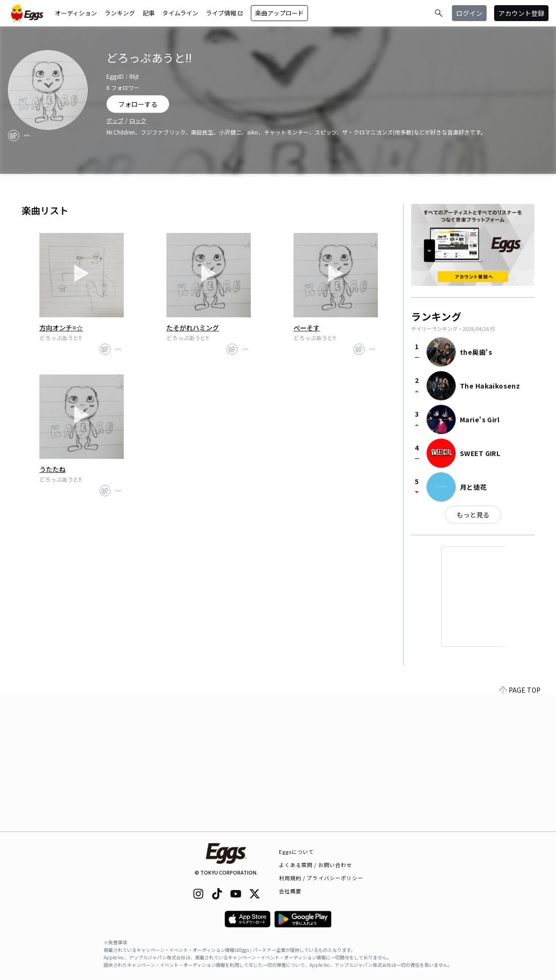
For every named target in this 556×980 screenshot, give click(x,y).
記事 (149, 13)
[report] (27, 135)
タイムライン (180, 13)
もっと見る (473, 515)
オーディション (76, 13)
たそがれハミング (193, 328)
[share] (14, 135)
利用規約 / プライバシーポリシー (321, 878)
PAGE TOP (520, 826)
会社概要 (290, 891)
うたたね (53, 469)
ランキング (120, 13)
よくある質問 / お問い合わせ (316, 865)
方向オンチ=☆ (61, 328)
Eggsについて (297, 852)
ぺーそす (307, 328)
